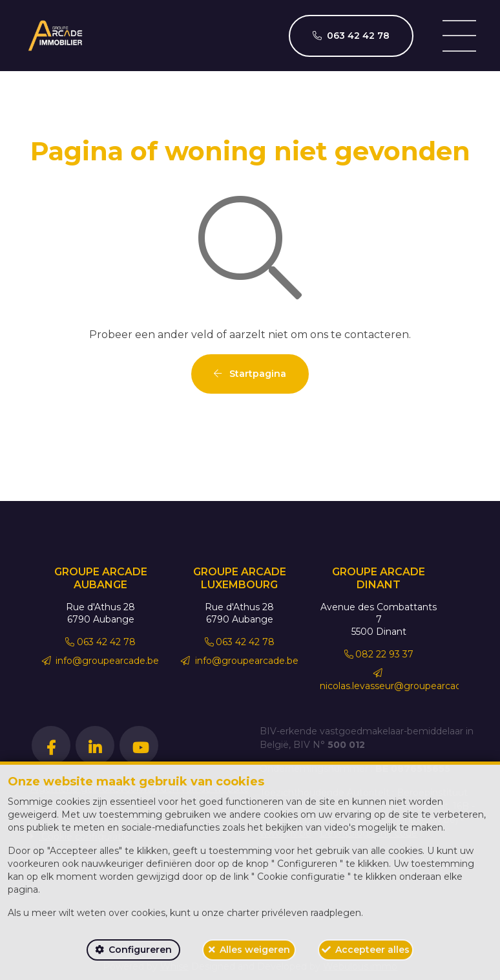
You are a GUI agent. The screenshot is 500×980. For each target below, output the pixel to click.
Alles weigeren (255, 950)
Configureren (140, 950)
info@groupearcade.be (101, 661)
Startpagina (250, 374)
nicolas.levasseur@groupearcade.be (400, 680)
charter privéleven (267, 913)
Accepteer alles (372, 950)
